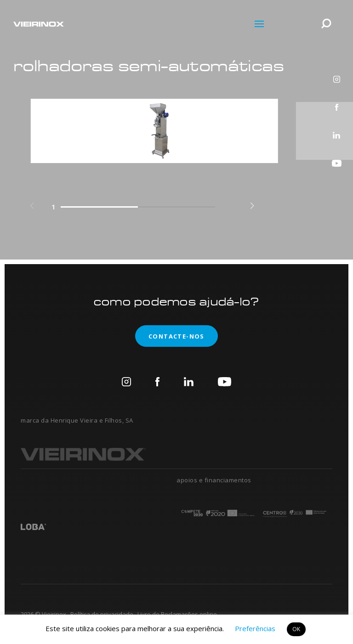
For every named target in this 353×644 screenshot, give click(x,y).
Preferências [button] (255, 628)
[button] (252, 206)
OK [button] (296, 629)
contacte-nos (170, 336)
